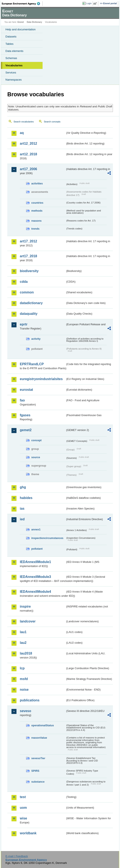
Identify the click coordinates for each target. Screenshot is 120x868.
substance (38, 782)
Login (89, 3)
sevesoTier (38, 758)
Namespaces (14, 80)
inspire (25, 606)
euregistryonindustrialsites (41, 379)
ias (22, 509)
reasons (36, 221)
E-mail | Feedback (17, 856)
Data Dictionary (34, 22)
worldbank (28, 833)
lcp (22, 668)
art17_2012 (28, 241)
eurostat (26, 390)
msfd (24, 679)
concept (36, 440)
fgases (25, 415)
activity (36, 339)
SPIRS (35, 771)
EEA (22, 4)
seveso (25, 711)
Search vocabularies (24, 122)
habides (26, 498)
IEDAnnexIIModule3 (35, 577)
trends (35, 229)
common (27, 292)
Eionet (21, 22)
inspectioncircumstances (47, 538)
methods (37, 211)
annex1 (36, 529)
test (23, 797)
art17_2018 (28, 256)
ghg (23, 487)
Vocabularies (14, 65)
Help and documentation (21, 29)
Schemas (11, 58)
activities (37, 183)
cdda (24, 282)
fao (22, 400)
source (36, 457)
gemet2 (26, 430)
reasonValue (39, 738)
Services (11, 73)
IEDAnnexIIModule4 (35, 592)
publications (30, 700)
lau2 (23, 643)
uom (23, 808)
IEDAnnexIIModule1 (35, 562)
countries (37, 203)
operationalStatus (43, 725)
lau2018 (26, 653)
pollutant (37, 549)
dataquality (29, 314)
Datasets (11, 37)
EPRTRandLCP (32, 364)
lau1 (23, 632)
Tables (9, 44)
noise (24, 690)
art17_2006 (28, 169)
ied (22, 519)
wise (23, 818)
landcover (28, 621)
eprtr (24, 324)
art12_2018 (28, 154)
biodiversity (29, 271)
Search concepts (52, 122)
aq (22, 133)
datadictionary (31, 303)
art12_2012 (28, 143)
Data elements (14, 51)
